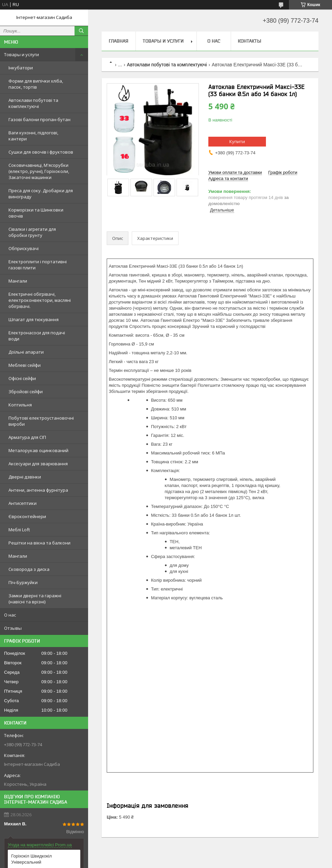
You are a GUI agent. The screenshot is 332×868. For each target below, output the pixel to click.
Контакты (250, 41)
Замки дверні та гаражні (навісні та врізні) (35, 599)
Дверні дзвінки (25, 477)
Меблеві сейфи (25, 365)
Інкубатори (21, 68)
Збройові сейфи (26, 392)
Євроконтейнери (27, 516)
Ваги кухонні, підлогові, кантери (33, 136)
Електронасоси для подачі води (37, 336)
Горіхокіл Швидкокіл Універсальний (32, 859)
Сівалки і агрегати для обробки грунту (32, 232)
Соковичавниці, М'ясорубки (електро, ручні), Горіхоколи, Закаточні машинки (39, 171)
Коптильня (20, 405)
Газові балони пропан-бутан (39, 119)
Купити (237, 141)
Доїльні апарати (26, 352)
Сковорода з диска (29, 569)
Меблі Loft (19, 530)
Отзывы (13, 628)
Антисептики (23, 503)
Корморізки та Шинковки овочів (36, 213)
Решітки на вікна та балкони (39, 543)
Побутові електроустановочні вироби (41, 421)
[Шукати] (81, 31)
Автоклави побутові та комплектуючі (33, 103)
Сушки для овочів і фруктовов (41, 152)
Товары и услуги (22, 54)
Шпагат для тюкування (34, 319)
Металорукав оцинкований (38, 450)
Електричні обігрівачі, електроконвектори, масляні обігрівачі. (40, 300)
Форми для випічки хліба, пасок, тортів (36, 84)
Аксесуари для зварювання (38, 464)
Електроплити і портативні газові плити (38, 265)
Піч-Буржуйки (23, 582)
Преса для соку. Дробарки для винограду (41, 194)
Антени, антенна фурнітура (38, 490)
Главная (119, 41)
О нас (10, 615)
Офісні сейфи (22, 378)
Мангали (18, 281)
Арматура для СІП (27, 437)
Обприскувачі (24, 248)
